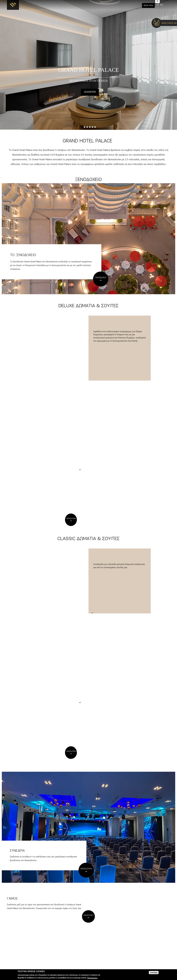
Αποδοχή (154, 973)
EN (162, 5)
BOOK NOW (148, 5)
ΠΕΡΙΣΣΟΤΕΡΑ (71, 519)
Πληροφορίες (92, 978)
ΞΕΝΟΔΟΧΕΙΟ (101, 278)
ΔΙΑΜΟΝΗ (90, 92)
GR (158, 5)
